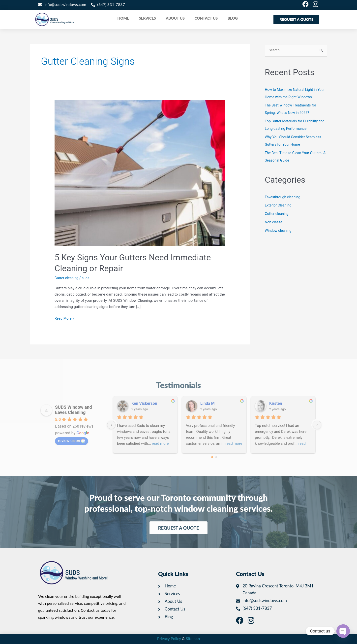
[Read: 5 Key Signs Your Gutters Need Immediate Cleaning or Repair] (140, 173)
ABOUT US (175, 18)
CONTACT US (206, 18)
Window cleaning (279, 231)
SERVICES (147, 18)
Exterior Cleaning (279, 206)
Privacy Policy (169, 638)
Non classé (274, 222)
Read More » (65, 318)
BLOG (233, 18)
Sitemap (193, 638)
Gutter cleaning (67, 278)
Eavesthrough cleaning (283, 197)
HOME (123, 18)
